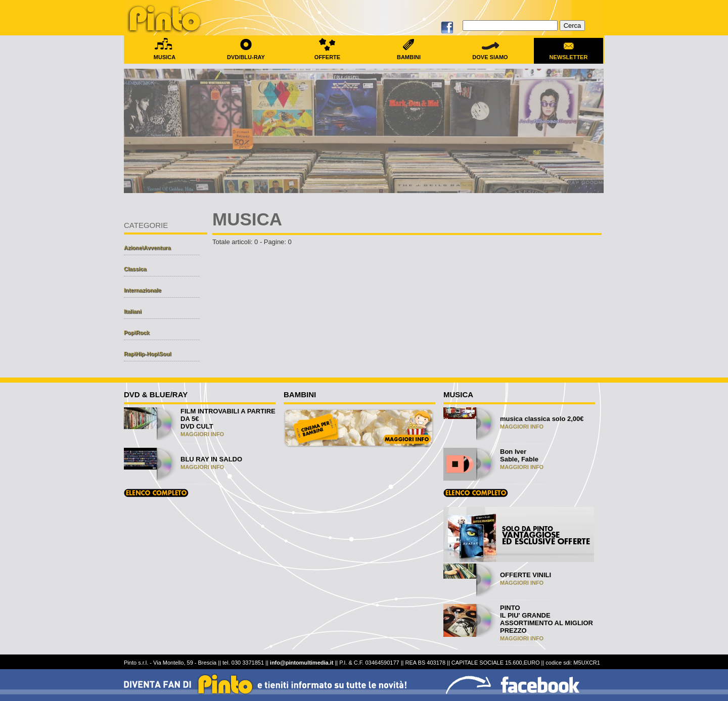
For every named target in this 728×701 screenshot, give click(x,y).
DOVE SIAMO (490, 54)
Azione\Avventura (147, 248)
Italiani (133, 311)
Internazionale (143, 290)
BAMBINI (409, 54)
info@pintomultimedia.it (302, 663)
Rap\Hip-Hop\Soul (148, 354)
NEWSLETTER (568, 54)
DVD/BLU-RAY (246, 54)
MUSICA (165, 54)
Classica (135, 269)
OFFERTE (327, 54)
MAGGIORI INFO (202, 434)
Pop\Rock (137, 333)
